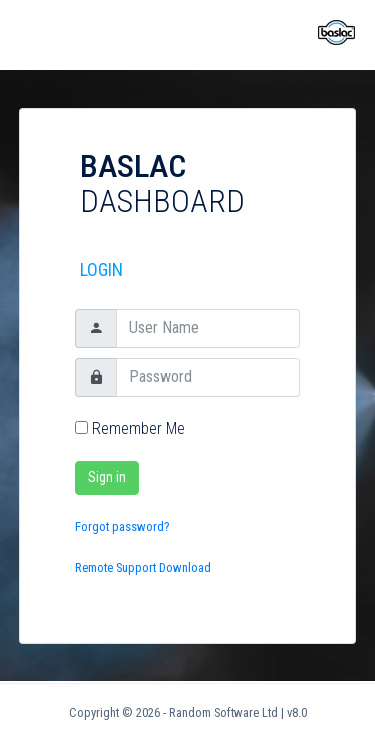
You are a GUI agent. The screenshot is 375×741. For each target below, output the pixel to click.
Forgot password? (122, 526)
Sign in (107, 477)
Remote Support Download (143, 567)
